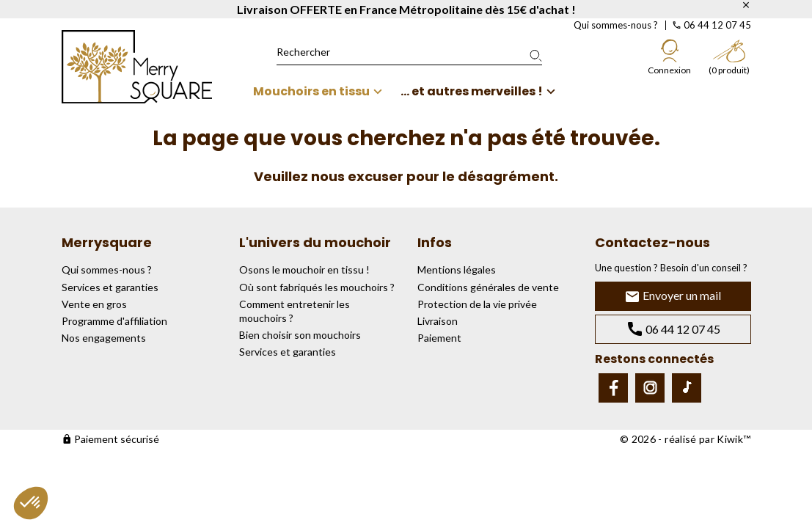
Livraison (438, 321)
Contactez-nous (652, 242)
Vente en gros (94, 304)
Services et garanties (110, 287)
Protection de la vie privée (477, 304)
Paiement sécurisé (110, 439)
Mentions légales (457, 269)
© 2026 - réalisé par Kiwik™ (685, 439)
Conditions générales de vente (488, 287)
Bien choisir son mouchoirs (300, 335)
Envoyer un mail (673, 297)
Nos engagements (104, 338)
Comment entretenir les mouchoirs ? (295, 311)
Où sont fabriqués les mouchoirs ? (317, 287)
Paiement (439, 338)
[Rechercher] (409, 52)
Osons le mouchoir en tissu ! (304, 269)
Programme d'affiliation (114, 321)
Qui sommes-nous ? (616, 25)
